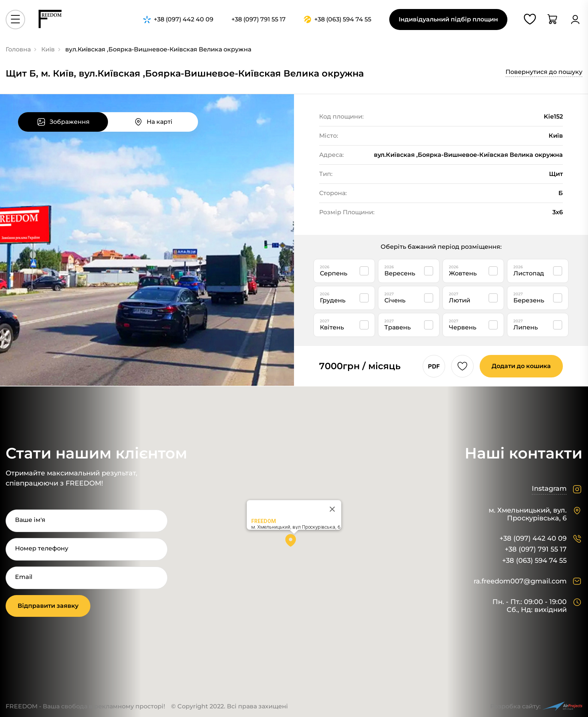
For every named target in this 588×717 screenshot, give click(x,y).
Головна (18, 49)
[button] (294, 543)
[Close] (332, 509)
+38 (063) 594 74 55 (534, 561)
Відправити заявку (48, 606)
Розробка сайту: (536, 706)
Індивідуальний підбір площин (448, 19)
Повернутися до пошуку (544, 72)
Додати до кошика (521, 366)
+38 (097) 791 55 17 (536, 549)
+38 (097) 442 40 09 (533, 539)
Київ (48, 49)
